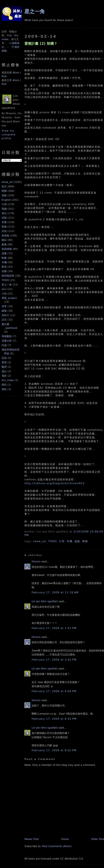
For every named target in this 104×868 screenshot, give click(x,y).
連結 (4, 389)
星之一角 (7, 285)
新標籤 (5, 236)
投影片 (5, 315)
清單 (4, 306)
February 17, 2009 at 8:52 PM (54, 719)
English (6, 200)
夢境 (4, 267)
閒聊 (4, 191)
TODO (5, 280)
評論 (4, 345)
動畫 (4, 258)
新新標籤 (7, 249)
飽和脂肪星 (8, 276)
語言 (4, 320)
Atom (16, 73)
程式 (4, 186)
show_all (7, 182)
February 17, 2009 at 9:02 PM (54, 750)
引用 (4, 204)
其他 (4, 231)
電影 (4, 376)
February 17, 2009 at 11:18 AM (55, 592)
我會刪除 (7, 336)
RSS (4, 76)
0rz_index (8, 380)
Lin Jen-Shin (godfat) (45, 601)
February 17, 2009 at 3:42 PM (54, 660)
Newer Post (32, 839)
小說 (4, 294)
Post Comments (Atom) (57, 846)
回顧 (4, 218)
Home (65, 839)
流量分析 (7, 341)
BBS (4, 385)
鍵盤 (4, 311)
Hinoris (36, 562)
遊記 (4, 371)
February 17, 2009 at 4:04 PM (54, 691)
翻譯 (4, 367)
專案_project (9, 298)
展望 (4, 362)
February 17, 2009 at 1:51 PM (54, 628)
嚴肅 (4, 244)
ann (4, 289)
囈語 (4, 240)
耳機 (4, 262)
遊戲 (4, 195)
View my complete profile (9, 135)
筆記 (4, 213)
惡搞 (4, 358)
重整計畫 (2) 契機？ (41, 43)
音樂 (4, 222)
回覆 (4, 271)
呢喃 (4, 227)
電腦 (4, 209)
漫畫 (4, 253)
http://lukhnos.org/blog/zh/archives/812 (54, 483)
